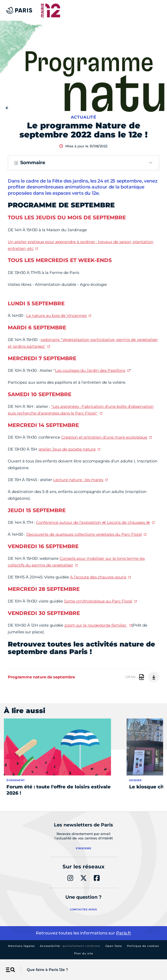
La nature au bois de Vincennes (56, 315)
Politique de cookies (143, 946)
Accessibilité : (70, 946)
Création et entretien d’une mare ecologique (104, 437)
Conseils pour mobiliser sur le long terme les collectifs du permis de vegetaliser (76, 562)
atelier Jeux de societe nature (67, 449)
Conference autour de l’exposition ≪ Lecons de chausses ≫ (93, 522)
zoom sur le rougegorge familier (96, 625)
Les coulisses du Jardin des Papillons (90, 370)
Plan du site (84, 953)
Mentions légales (21, 946)
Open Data (114, 946)
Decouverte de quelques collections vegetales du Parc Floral (84, 534)
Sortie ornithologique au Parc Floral (98, 601)
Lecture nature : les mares (78, 480)
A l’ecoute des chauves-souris (98, 577)
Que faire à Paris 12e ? (47, 970)
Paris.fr (124, 933)
